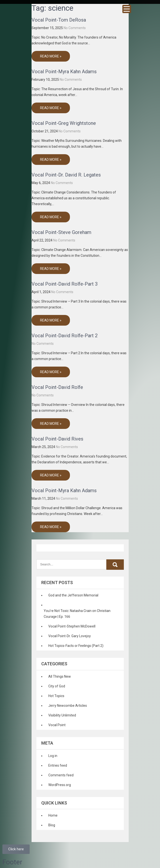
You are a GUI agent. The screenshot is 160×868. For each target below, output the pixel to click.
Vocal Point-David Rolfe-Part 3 (65, 284)
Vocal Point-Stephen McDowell (72, 626)
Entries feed (58, 765)
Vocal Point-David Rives (57, 439)
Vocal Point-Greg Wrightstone (64, 123)
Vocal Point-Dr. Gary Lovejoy (70, 636)
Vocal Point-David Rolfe (57, 387)
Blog (52, 825)
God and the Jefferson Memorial (73, 595)
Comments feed (61, 775)
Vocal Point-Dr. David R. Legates (66, 175)
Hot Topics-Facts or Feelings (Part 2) (76, 646)
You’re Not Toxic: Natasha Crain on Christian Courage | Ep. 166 (77, 614)
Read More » (51, 56)
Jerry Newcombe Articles (68, 706)
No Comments (75, 28)
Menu (127, 9)
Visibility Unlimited (62, 715)
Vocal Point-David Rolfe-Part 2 (65, 336)
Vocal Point (57, 725)
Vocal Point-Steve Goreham (61, 232)
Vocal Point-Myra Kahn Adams (64, 72)
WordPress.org (60, 785)
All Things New (60, 676)
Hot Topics (56, 696)
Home (53, 815)
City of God (57, 686)
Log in (53, 756)
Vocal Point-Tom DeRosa (59, 20)
